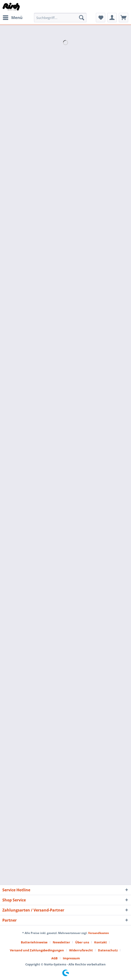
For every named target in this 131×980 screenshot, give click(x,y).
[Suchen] (82, 18)
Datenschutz (108, 950)
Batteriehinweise (34, 942)
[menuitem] (12, 18)
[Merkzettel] (101, 18)
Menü (13, 17)
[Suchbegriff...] (60, 18)
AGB (54, 958)
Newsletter (61, 942)
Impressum (71, 958)
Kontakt (101, 942)
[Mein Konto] (112, 18)
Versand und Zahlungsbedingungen (37, 950)
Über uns (82, 942)
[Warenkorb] (124, 18)
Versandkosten (99, 933)
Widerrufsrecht (81, 950)
